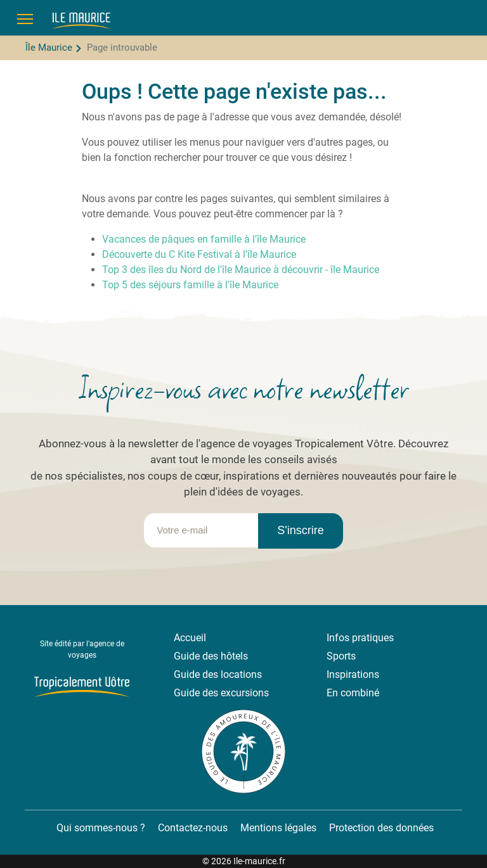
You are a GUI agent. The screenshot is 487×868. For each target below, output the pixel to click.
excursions (245, 693)
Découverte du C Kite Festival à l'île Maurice (199, 254)
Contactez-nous (193, 828)
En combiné (353, 693)
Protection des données (381, 828)
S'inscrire (300, 530)
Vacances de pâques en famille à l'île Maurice (204, 239)
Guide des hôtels (211, 656)
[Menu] (25, 19)
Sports (341, 656)
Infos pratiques (360, 638)
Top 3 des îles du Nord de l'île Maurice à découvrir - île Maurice (241, 270)
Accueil (190, 638)
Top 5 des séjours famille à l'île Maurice (190, 285)
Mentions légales (278, 828)
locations (241, 674)
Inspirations (353, 674)
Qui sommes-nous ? (100, 828)
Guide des (197, 674)
